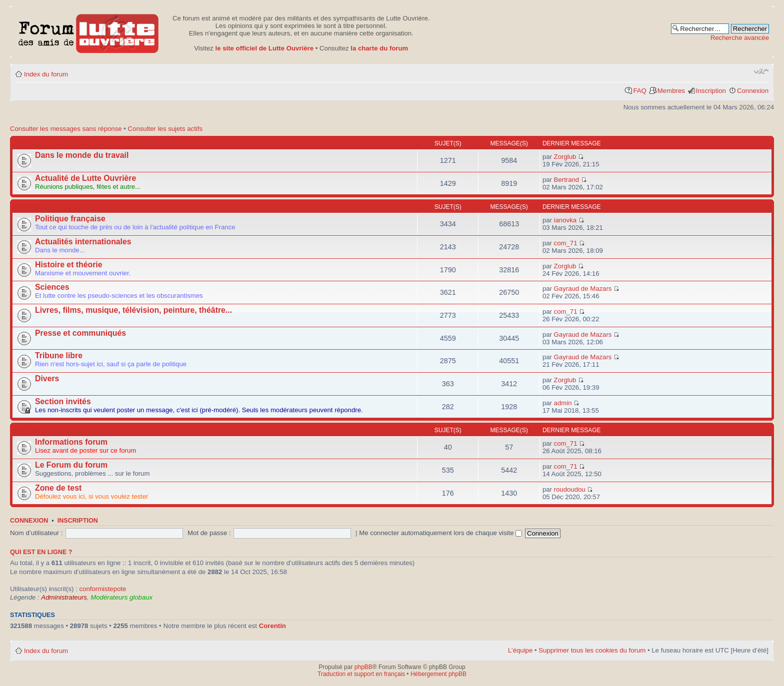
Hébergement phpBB (438, 674)
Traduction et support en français (361, 674)
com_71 (566, 243)
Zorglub (565, 157)
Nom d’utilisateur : (36, 533)
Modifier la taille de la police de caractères (761, 71)
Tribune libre (59, 355)
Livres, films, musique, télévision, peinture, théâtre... (133, 310)
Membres (671, 91)
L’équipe (520, 650)
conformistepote (102, 589)
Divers (47, 378)
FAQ (639, 91)
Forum (23, 207)
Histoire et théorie (69, 265)
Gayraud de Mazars (583, 289)
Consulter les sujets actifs (165, 129)
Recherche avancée (740, 38)
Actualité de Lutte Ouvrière (85, 178)
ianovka (565, 220)
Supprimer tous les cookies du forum (592, 650)
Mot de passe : (209, 533)
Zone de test (58, 488)
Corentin (272, 626)
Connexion (753, 91)
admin (563, 403)
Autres (25, 430)
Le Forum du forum (71, 465)
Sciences (52, 287)
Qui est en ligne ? (41, 552)
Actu (21, 143)
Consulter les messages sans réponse (66, 129)
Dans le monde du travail (82, 155)
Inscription (711, 91)
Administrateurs (64, 597)
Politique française (70, 219)
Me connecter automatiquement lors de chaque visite (440, 533)
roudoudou (570, 489)
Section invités (63, 401)
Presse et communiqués (80, 333)
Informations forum (71, 442)
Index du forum (46, 74)
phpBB (363, 667)
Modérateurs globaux (121, 597)
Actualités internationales (83, 242)
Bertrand (567, 180)
